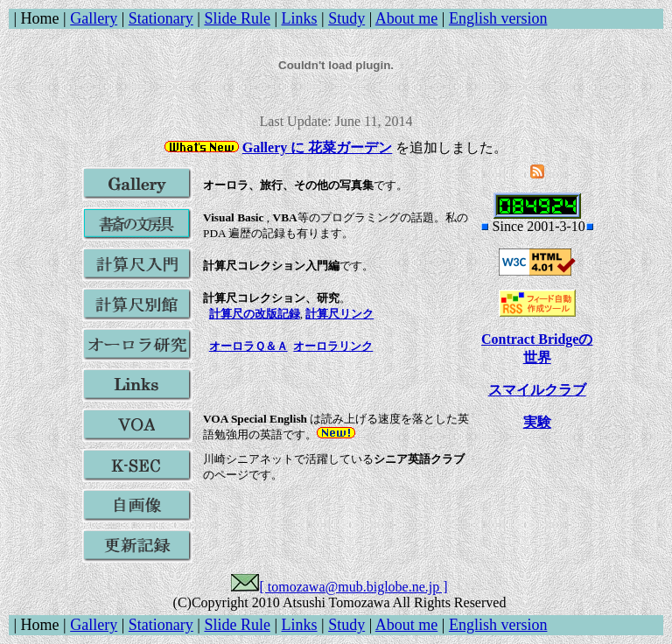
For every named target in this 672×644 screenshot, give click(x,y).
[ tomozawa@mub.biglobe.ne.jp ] (353, 587)
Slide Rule (237, 18)
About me (407, 18)
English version (498, 18)
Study (346, 18)
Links (300, 18)
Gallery (94, 18)
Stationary (161, 18)
